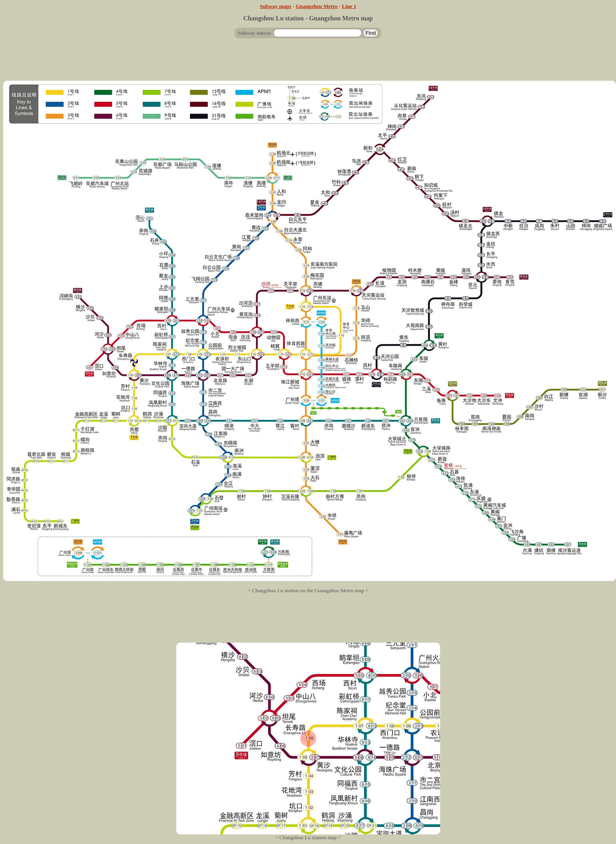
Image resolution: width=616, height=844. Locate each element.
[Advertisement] (308, 63)
